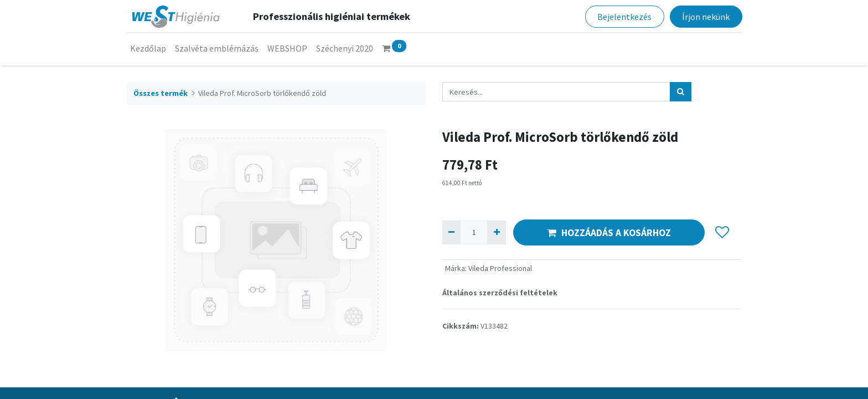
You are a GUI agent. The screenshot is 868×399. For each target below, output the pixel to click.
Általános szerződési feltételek (500, 293)
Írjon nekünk (705, 17)
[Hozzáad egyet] (496, 232)
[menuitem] (149, 48)
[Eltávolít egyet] (451, 232)
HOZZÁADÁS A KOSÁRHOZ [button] (609, 233)
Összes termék (161, 93)
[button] (722, 233)
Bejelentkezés (623, 17)
